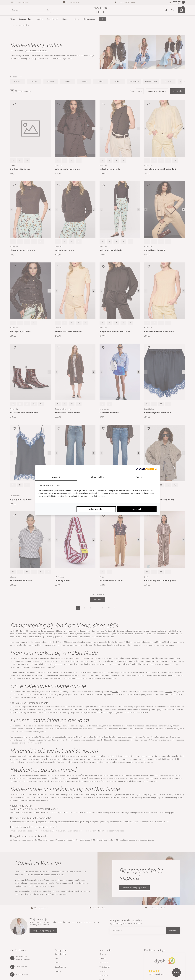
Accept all (137, 509)
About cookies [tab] (97, 477)
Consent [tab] (56, 477)
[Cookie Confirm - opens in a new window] (146, 469)
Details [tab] (139, 477)
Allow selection (96, 509)
